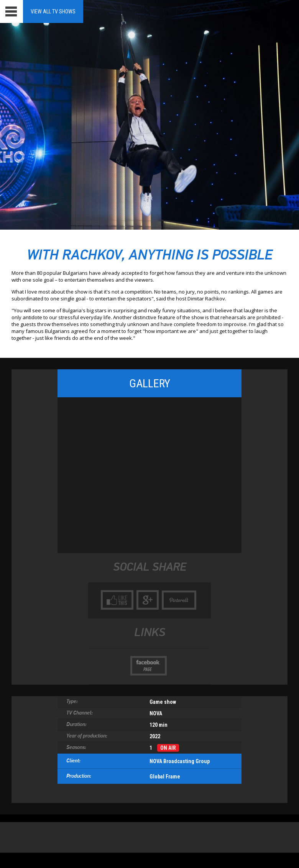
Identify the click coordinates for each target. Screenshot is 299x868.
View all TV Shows (53, 11)
